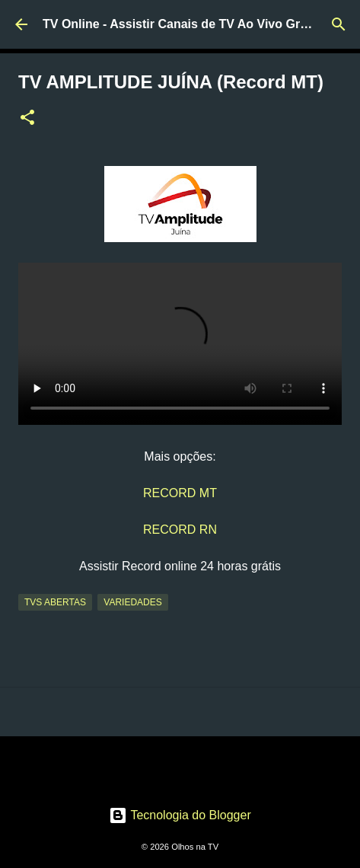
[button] (27, 119)
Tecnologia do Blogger (180, 815)
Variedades (132, 602)
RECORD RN (180, 530)
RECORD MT (180, 493)
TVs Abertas (55, 602)
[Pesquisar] (339, 24)
